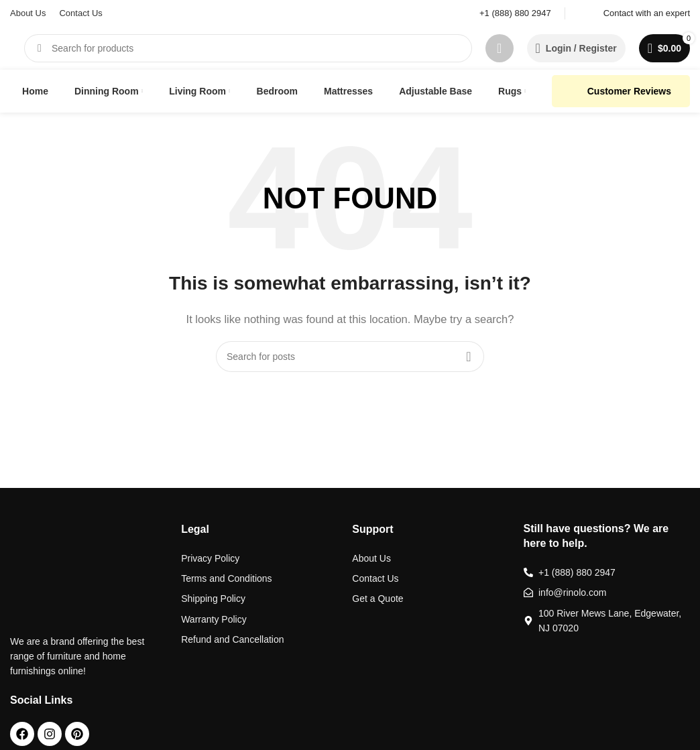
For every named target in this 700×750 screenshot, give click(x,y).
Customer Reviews (621, 91)
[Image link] (60, 569)
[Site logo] (10, 48)
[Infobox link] (507, 14)
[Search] (248, 48)
